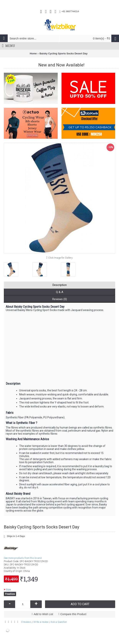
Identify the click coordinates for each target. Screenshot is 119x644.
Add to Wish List (43, 614)
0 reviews (26, 622)
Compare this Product (73, 614)
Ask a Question (59, 622)
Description (60, 285)
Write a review (41, 622)
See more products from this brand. (23, 558)
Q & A (60, 292)
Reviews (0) (60, 299)
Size (8, 590)
